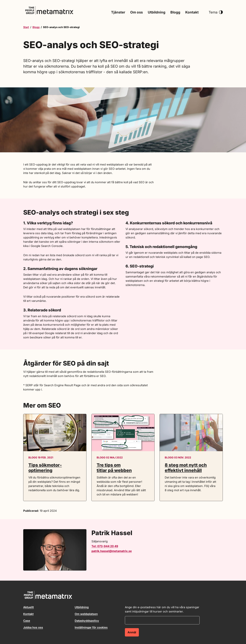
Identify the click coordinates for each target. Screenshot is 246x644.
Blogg (175, 12)
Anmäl (132, 632)
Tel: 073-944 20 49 (105, 546)
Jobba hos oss (33, 627)
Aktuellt (28, 607)
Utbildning (157, 12)
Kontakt (192, 12)
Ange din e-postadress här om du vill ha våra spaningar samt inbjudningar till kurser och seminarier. (162, 609)
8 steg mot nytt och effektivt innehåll (186, 468)
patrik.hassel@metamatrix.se (112, 551)
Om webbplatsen (86, 614)
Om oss (136, 12)
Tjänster (118, 12)
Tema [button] (216, 12)
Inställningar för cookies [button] (91, 627)
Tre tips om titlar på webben (114, 468)
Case (27, 621)
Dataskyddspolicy (87, 621)
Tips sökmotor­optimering (45, 468)
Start (26, 27)
